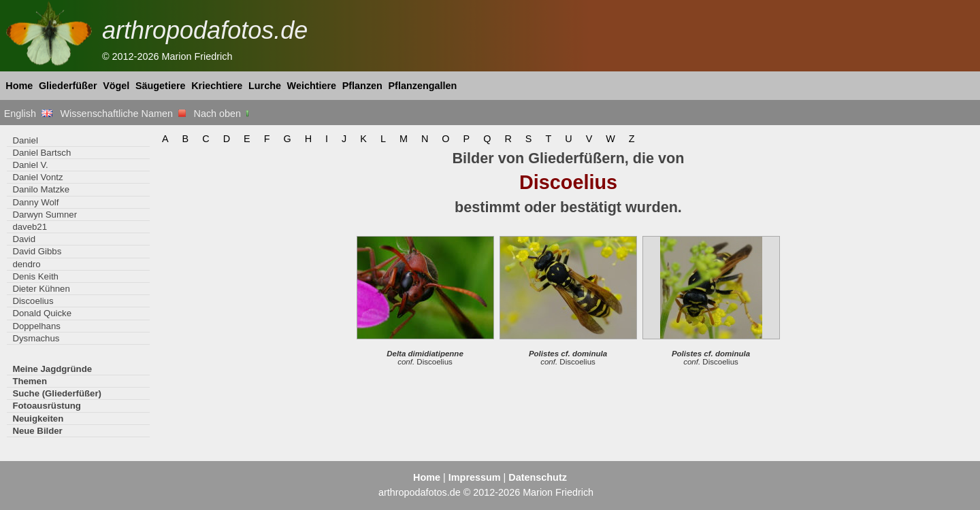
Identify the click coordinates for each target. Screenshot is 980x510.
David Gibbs (37, 251)
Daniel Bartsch (42, 153)
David (24, 239)
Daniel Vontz (37, 177)
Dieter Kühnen (41, 289)
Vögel (116, 86)
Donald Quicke (42, 313)
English (28, 114)
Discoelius (33, 301)
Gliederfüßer (68, 86)
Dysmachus (36, 338)
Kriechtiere (217, 86)
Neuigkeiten (38, 419)
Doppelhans (36, 326)
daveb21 (30, 227)
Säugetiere (161, 86)
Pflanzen (362, 86)
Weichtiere (312, 86)
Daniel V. (30, 165)
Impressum (475, 477)
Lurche (265, 86)
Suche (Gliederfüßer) (57, 393)
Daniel (25, 140)
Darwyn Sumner (45, 215)
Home (19, 86)
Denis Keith (35, 276)
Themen (30, 381)
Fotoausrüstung (46, 406)
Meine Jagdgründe (52, 369)
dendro (26, 264)
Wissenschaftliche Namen (123, 114)
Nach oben (223, 114)
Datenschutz (538, 477)
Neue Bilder (37, 431)
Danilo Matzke (41, 189)
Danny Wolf (35, 202)
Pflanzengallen (423, 86)
